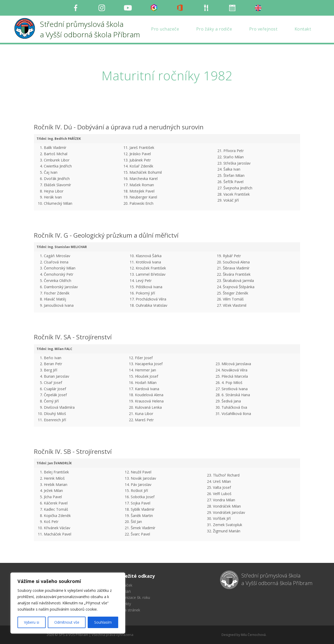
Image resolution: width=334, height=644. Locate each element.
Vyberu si (32, 622)
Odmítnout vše (67, 622)
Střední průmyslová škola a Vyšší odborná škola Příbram (277, 579)
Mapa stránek (129, 610)
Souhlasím (103, 622)
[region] (68, 603)
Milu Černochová (253, 635)
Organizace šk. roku (133, 597)
